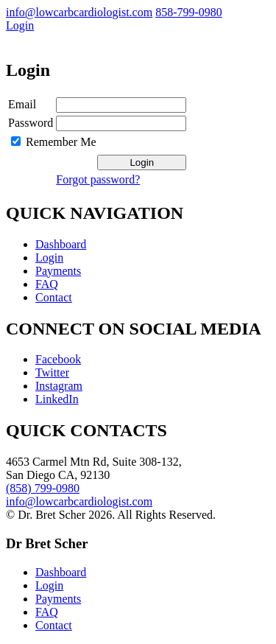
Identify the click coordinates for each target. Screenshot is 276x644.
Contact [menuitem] (54, 625)
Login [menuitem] (49, 585)
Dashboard (61, 244)
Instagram (59, 386)
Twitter (52, 372)
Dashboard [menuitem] (61, 572)
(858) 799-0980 (43, 488)
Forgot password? (98, 179)
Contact (54, 297)
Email (22, 104)
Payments (58, 271)
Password (31, 123)
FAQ (47, 284)
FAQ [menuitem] (47, 612)
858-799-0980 (189, 12)
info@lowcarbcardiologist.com (79, 12)
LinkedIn (57, 399)
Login (20, 25)
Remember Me (61, 142)
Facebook (58, 359)
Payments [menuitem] (58, 599)
